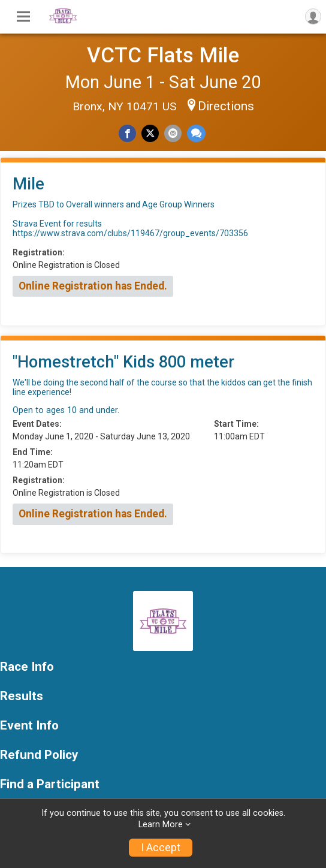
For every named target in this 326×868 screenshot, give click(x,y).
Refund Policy (39, 755)
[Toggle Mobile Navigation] (23, 17)
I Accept (161, 848)
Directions (226, 106)
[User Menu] (313, 16)
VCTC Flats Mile (163, 55)
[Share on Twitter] (150, 133)
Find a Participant (50, 784)
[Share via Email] (173, 133)
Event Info (29, 726)
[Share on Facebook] (127, 133)
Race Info (27, 667)
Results (22, 696)
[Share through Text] (196, 133)
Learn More (161, 825)
